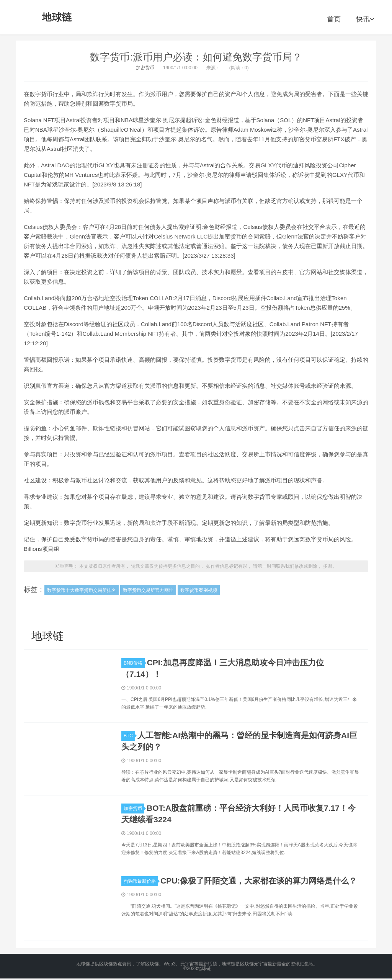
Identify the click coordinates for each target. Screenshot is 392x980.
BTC (129, 736)
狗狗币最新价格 (141, 881)
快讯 (365, 19)
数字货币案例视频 (199, 590)
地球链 (57, 17)
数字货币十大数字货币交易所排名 (82, 590)
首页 (334, 19)
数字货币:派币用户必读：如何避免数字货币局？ (196, 57)
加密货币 (145, 68)
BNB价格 (134, 663)
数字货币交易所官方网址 (148, 590)
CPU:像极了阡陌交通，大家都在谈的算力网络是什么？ (259, 881)
